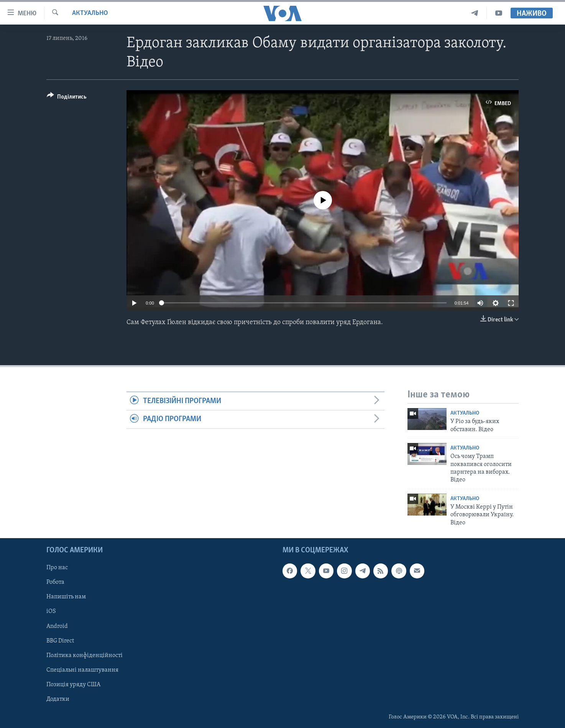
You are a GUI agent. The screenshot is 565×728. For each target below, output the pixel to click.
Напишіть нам (66, 597)
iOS (51, 612)
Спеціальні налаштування (82, 670)
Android (57, 626)
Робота (55, 582)
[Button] (67, 98)
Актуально (90, 13)
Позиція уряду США (73, 685)
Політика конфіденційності (85, 656)
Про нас (57, 568)
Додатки (58, 699)
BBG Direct (60, 641)
